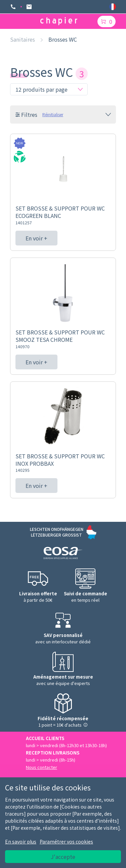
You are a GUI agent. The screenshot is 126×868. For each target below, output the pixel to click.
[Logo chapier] (59, 21)
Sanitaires (23, 39)
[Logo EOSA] (63, 554)
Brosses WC (63, 39)
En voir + (36, 238)
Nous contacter (41, 767)
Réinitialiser (53, 114)
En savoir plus (21, 841)
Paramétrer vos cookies (66, 841)
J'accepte (63, 857)
